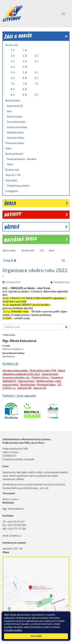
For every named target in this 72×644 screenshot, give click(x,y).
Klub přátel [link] (11, 180)
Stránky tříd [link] (12, 45)
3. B (41, 250)
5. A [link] (13, 72)
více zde (44, 488)
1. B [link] (25, 50)
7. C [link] (37, 84)
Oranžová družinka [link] (17, 127)
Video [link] (8, 148)
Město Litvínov (11, 499)
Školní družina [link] (13, 100)
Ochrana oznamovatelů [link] (15, 370)
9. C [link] (37, 95)
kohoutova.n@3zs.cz (13, 349)
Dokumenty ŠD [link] (15, 106)
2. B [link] (25, 56)
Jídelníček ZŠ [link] (9, 381)
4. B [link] (25, 67)
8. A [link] (13, 89)
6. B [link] (25, 78)
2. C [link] (37, 56)
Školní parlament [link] (14, 154)
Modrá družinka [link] (15, 132)
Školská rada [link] (12, 170)
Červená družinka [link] (16, 122)
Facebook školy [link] (50, 374)
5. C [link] (37, 72)
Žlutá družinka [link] (14, 116)
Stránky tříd (28, 250)
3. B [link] (25, 61)
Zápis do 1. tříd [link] (13, 175)
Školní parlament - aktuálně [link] (22, 159)
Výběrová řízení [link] (26, 381)
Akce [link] (9, 111)
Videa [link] (10, 164)
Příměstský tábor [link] (15, 143)
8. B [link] (25, 89)
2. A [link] (13, 56)
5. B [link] (25, 72)
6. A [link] (13, 78)
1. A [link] (13, 50)
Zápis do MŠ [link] (40, 388)
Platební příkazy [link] (40, 377)
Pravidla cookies (13, 630)
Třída (9, 260)
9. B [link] (25, 95)
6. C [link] (37, 78)
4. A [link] (13, 67)
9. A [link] (13, 95)
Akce (52, 250)
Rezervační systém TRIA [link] (43, 370)
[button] (66, 327)
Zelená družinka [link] (15, 138)
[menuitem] (36, 70)
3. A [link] (13, 61)
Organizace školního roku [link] (16, 377)
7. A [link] (13, 84)
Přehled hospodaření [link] (18, 186)
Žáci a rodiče (9, 250)
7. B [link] (25, 84)
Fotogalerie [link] (12, 191)
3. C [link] (37, 61)
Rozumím (36, 636)
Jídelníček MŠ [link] (25, 388)
